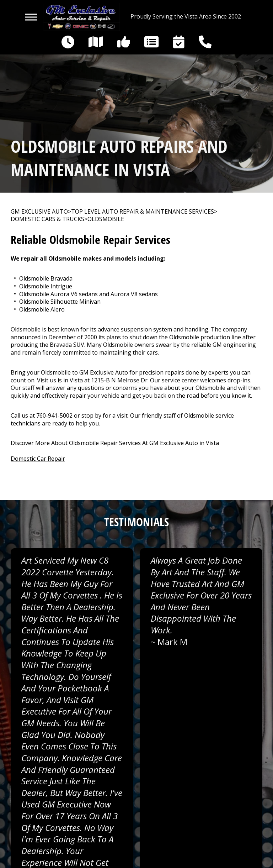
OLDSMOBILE (106, 219)
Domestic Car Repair (38, 459)
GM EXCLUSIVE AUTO (39, 212)
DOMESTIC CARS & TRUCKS (47, 219)
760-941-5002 (54, 415)
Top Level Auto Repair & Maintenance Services (143, 212)
